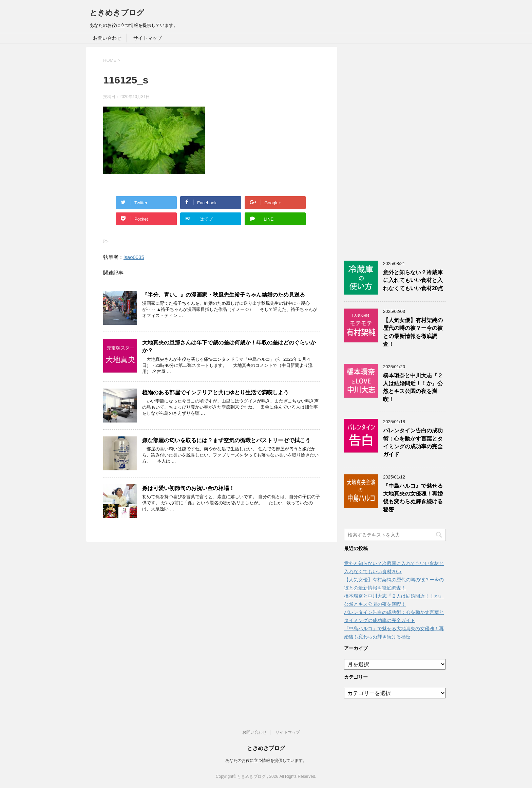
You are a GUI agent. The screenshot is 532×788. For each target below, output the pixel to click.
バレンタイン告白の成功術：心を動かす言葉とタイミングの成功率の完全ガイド (413, 442)
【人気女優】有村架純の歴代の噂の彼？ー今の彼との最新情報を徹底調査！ (413, 332)
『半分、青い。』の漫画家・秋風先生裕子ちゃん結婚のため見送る (224, 295)
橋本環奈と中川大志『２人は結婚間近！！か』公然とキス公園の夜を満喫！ (413, 387)
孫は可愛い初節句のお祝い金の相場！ (188, 488)
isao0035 (134, 257)
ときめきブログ (117, 13)
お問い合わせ (107, 38)
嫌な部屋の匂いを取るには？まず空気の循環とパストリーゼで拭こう (226, 440)
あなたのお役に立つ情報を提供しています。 (266, 761)
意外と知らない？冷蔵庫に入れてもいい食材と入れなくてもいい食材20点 (413, 280)
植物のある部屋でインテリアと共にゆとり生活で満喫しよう (215, 392)
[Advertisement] (395, 149)
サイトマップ (148, 38)
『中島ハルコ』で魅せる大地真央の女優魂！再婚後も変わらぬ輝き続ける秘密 (413, 498)
